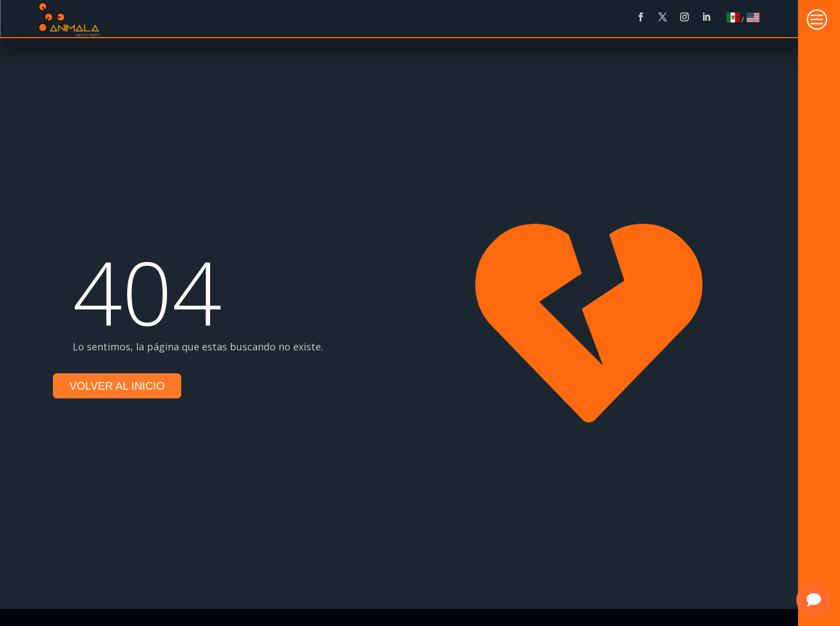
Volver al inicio (117, 386)
